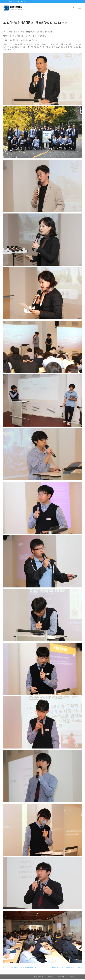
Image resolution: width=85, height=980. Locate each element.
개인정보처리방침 (38, 977)
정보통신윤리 (61, 977)
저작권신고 (50, 977)
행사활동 (64, 23)
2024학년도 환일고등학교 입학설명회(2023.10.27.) (22, 968)
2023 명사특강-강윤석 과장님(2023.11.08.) (66, 968)
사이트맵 (72, 977)
